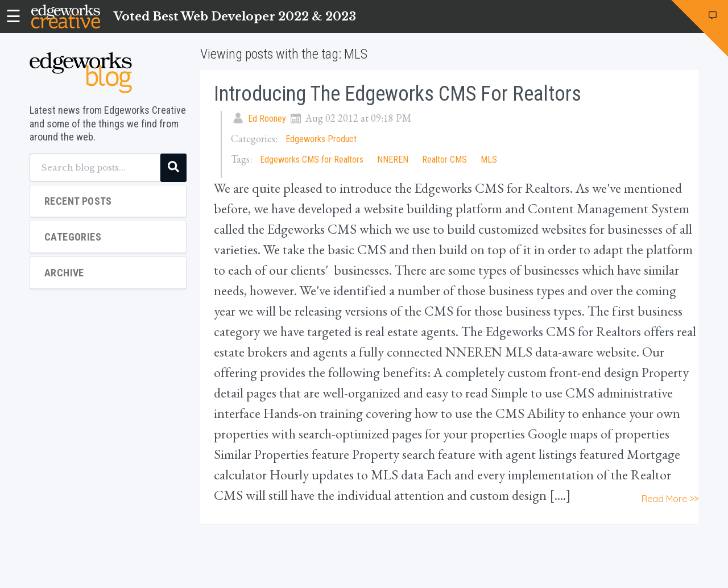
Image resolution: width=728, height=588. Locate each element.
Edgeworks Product (321, 139)
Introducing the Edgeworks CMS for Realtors (398, 94)
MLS (489, 160)
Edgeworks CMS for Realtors (312, 160)
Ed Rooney (267, 119)
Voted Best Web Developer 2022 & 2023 (235, 16)
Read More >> (670, 499)
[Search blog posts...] (95, 168)
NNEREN (393, 160)
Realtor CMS (444, 160)
